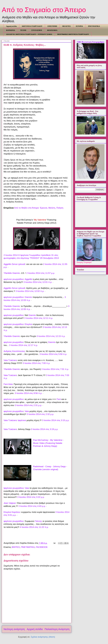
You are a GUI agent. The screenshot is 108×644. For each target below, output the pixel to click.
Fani (59, 399)
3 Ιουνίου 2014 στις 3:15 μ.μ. (56, 420)
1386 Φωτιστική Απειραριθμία (91, 42)
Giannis (28, 297)
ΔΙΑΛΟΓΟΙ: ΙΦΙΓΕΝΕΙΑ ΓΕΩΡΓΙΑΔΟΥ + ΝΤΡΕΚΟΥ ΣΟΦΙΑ (29, 34)
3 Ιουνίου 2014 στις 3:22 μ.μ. (31, 497)
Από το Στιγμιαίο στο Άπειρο (44, 10)
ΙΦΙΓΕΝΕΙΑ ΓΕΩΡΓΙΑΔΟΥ (32, 26)
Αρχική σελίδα (11, 26)
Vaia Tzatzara (10, 360)
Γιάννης (38, 521)
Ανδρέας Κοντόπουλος (14, 351)
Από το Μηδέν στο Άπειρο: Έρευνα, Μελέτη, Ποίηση (39, 208)
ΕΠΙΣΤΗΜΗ (52, 26)
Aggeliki (29, 279)
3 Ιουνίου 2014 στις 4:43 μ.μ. (32, 506)
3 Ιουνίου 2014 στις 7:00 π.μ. (36, 363)
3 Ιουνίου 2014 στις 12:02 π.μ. (30, 291)
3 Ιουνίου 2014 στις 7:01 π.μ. (55, 369)
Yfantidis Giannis (12, 273)
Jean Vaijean (10, 503)
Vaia (27, 411)
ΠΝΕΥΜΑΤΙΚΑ (94, 26)
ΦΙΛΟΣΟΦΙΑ (52, 30)
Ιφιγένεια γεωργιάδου (14, 488)
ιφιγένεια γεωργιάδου (14, 279)
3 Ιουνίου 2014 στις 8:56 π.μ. (28, 393)
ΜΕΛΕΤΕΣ (66, 26)
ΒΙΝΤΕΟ (16, 547)
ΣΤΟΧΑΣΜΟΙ (37, 30)
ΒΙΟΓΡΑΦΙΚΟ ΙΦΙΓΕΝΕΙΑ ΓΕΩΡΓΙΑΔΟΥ (73, 34)
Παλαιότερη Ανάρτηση (57, 629)
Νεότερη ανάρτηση (14, 629)
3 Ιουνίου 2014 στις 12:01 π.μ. (38, 282)
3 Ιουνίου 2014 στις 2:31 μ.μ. (28, 405)
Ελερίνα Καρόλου (12, 512)
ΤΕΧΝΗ (23, 30)
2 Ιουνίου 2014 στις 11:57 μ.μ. (41, 273)
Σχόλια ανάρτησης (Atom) (43, 637)
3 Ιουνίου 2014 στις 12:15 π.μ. (51, 336)
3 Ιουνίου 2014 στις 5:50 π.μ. (53, 354)
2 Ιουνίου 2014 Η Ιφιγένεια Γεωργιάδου (22, 255)
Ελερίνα (28, 324)
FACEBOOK (42, 547)
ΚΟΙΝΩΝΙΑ (11, 30)
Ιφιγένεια (22, 420)
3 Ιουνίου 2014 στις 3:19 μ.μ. (45, 429)
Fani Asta (8, 384)
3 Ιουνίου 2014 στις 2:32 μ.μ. (40, 414)
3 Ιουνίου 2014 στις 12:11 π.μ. (39, 318)
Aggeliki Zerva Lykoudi (14, 264)
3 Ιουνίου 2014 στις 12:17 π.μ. (23, 345)
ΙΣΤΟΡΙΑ (79, 26)
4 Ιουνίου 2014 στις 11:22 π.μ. (34, 527)
